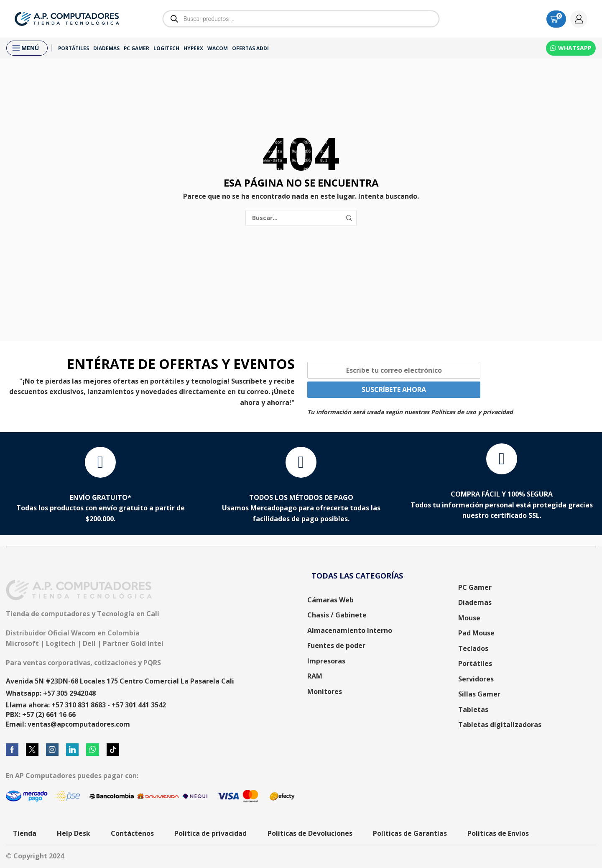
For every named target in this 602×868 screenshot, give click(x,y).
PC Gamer (136, 48)
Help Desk (74, 833)
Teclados (473, 648)
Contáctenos (132, 833)
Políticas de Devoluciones (310, 833)
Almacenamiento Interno (350, 630)
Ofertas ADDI (250, 48)
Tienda (25, 833)
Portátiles (74, 48)
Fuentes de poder (336, 645)
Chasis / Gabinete (337, 615)
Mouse (469, 618)
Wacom (218, 48)
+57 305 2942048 (69, 693)
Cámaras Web (330, 600)
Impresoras (326, 661)
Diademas (106, 48)
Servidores (476, 679)
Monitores (325, 691)
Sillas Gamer (479, 694)
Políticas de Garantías (410, 833)
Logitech (166, 48)
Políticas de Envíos (498, 833)
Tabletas (473, 709)
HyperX (193, 48)
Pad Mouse (476, 633)
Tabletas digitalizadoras (500, 725)
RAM (315, 676)
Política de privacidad (210, 833)
